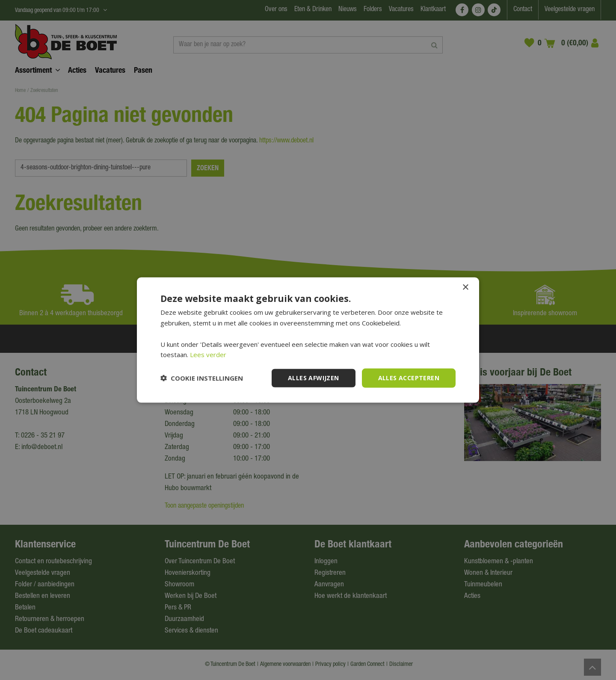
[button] (202, 378)
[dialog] (308, 340)
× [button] (465, 288)
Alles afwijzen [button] (314, 378)
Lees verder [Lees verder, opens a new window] (208, 355)
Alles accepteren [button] (409, 378)
